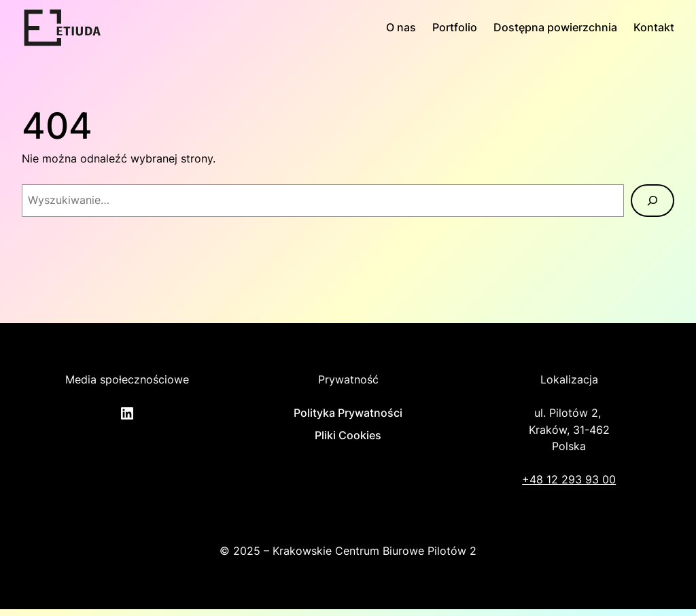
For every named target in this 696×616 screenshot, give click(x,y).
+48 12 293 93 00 (569, 480)
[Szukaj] (652, 201)
